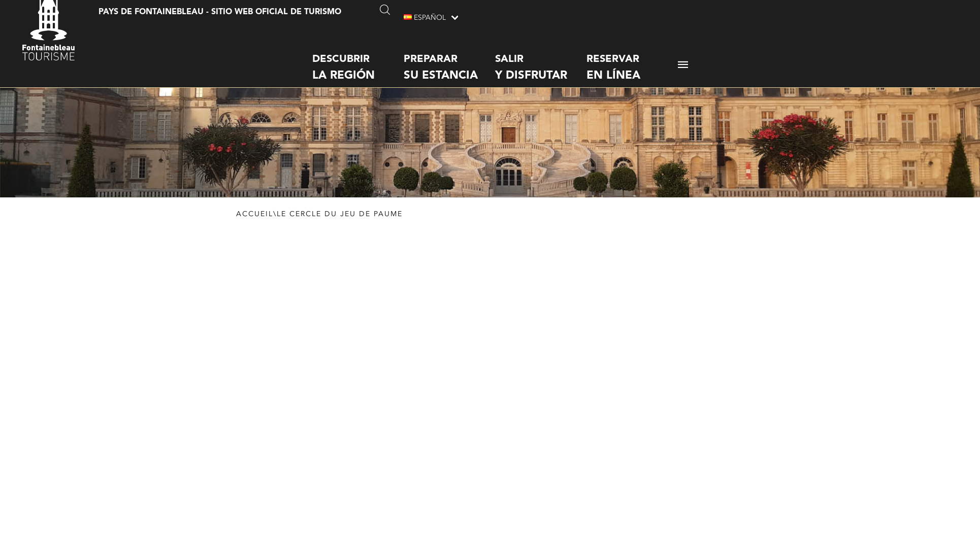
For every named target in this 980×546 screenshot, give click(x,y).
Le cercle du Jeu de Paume (340, 224)
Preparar (449, 58)
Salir (541, 58)
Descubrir (358, 58)
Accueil (255, 224)
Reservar (632, 58)
